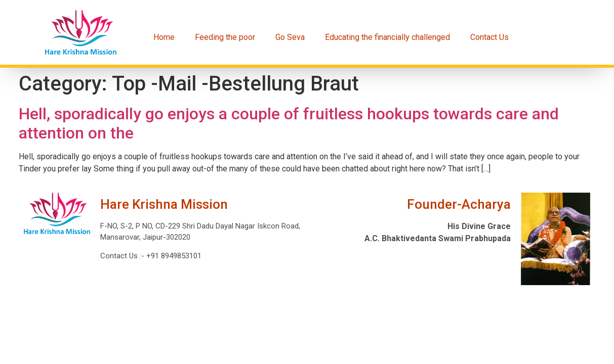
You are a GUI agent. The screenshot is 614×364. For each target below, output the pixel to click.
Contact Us (489, 37)
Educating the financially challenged (387, 37)
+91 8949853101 (173, 256)
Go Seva (290, 37)
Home (164, 37)
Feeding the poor (225, 37)
